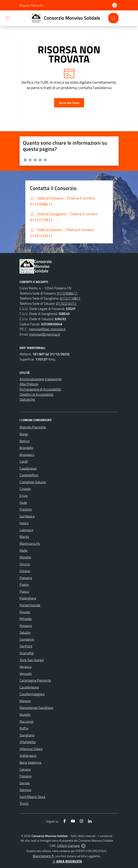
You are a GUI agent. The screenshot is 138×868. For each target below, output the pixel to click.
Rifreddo (26, 619)
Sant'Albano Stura (32, 797)
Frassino (26, 509)
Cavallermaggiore (32, 694)
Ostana (25, 571)
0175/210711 (66, 303)
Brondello (26, 448)
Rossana (26, 626)
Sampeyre (27, 639)
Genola (25, 783)
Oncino (25, 564)
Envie (24, 496)
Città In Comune (68, 846)
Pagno (24, 585)
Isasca (24, 523)
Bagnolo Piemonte (33, 427)
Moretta (25, 557)
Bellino (24, 441)
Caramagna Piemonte (35, 680)
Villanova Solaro (31, 749)
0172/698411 (67, 293)
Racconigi (26, 722)
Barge (24, 434)
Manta (24, 537)
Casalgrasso (28, 468)
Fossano (26, 776)
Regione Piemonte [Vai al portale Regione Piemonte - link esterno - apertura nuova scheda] (31, 5)
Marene (25, 701)
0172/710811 (70, 298)
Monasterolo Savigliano (36, 708)
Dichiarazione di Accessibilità (40, 389)
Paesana (26, 578)
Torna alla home (69, 103)
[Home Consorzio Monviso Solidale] (64, 18)
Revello (25, 612)
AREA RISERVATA (67, 861)
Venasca (26, 667)
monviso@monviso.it (45, 334)
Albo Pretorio (29, 384)
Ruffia (24, 728)
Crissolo (25, 489)
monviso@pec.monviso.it (47, 329)
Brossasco (27, 455)
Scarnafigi (27, 653)
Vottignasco (28, 756)
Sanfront (26, 646)
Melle (24, 550)
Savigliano (27, 735)
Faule (23, 503)
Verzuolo (26, 674)
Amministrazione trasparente (41, 379)
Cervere (25, 769)
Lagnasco (26, 530)
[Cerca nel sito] (113, 18)
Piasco (24, 591)
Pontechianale (30, 605)
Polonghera (28, 598)
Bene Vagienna (30, 762)
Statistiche (27, 399)
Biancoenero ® (43, 856)
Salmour (26, 790)
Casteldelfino (29, 475)
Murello (25, 715)
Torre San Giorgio (32, 660)
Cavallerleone (29, 687)
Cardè (24, 461)
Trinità (24, 803)
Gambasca (27, 516)
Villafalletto (28, 742)
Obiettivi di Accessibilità (36, 394)
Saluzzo (25, 632)
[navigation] (8, 18)
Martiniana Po (30, 544)
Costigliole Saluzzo (33, 482)
